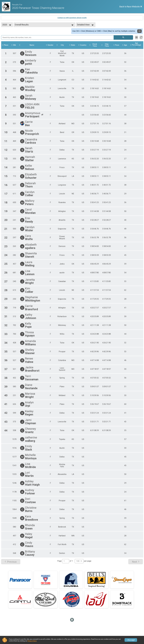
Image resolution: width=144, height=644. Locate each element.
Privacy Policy (32, 641)
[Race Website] (7, 7)
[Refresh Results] (141, 37)
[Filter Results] (137, 37)
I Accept (131, 640)
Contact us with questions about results (72, 18)
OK (139, 31)
